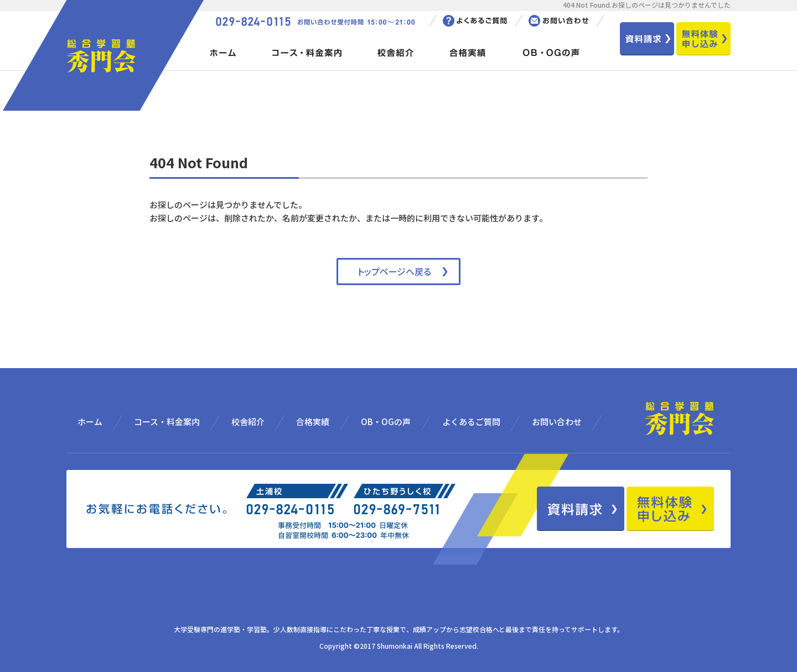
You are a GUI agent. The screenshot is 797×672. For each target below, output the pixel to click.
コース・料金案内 (167, 422)
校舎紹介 (248, 422)
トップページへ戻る (394, 271)
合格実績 (313, 422)
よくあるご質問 (471, 422)
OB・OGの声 (386, 422)
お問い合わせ (557, 422)
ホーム (90, 422)
